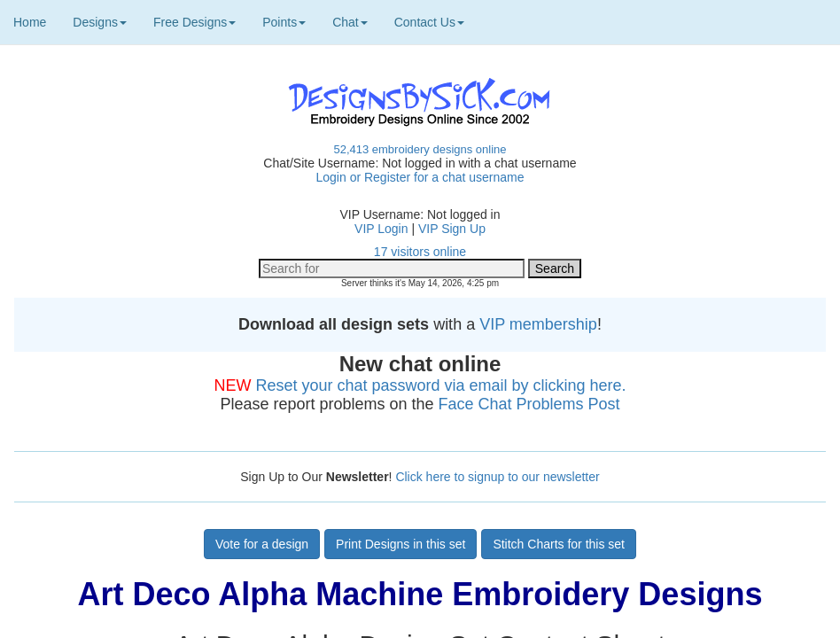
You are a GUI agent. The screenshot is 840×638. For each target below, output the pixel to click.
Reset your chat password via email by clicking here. (440, 385)
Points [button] (284, 22)
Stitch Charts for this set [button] (559, 544)
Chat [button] (350, 22)
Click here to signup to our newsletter (497, 477)
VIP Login (381, 229)
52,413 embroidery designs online (420, 149)
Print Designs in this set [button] (401, 544)
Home (30, 22)
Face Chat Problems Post (529, 404)
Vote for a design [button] (262, 544)
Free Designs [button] (194, 22)
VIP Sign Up (452, 229)
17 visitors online (420, 252)
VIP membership (538, 324)
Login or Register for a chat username (420, 177)
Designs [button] (100, 22)
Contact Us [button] (429, 22)
